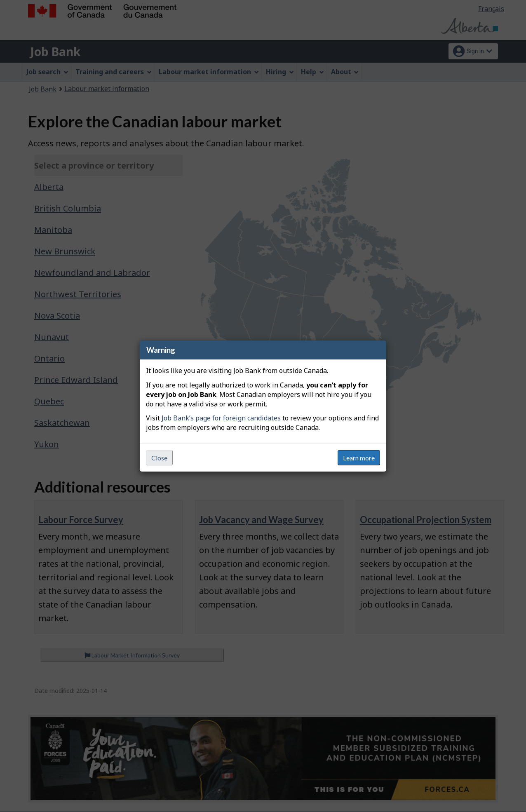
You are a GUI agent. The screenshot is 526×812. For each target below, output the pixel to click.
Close (159, 458)
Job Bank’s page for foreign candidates (221, 418)
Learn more (359, 458)
